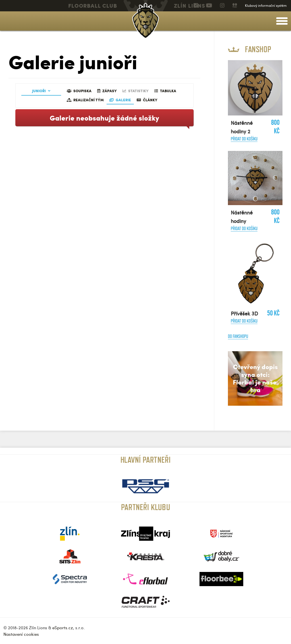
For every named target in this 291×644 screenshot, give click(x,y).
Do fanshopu (238, 336)
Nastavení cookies (21, 634)
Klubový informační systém (266, 5)
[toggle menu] (282, 21)
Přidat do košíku (244, 139)
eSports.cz (63, 628)
